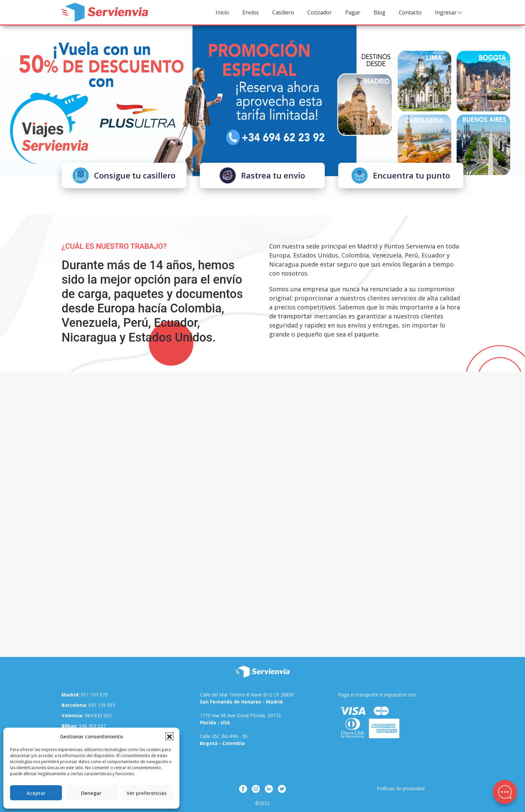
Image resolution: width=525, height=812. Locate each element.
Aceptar (36, 793)
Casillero (283, 12)
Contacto (410, 12)
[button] (169, 736)
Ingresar (449, 13)
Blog (380, 12)
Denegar (91, 793)
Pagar (353, 12)
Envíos (251, 12)
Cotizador (320, 12)
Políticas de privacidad (401, 788)
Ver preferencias (147, 793)
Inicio (222, 12)
